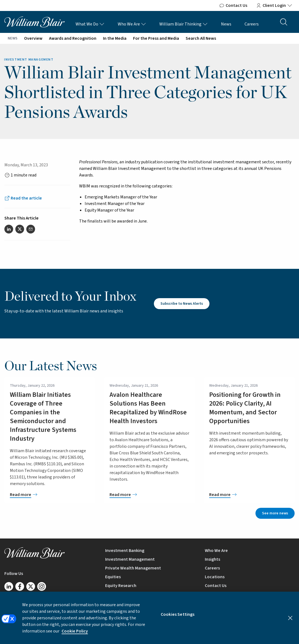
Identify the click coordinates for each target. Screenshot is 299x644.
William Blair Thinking (184, 24)
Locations (215, 577)
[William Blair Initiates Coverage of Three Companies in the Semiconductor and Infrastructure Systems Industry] (50, 495)
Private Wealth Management (133, 568)
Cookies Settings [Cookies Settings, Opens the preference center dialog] (178, 617)
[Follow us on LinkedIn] (9, 586)
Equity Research (121, 586)
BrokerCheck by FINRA (226, 594)
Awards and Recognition (73, 38)
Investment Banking (125, 551)
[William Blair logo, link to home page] (34, 22)
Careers (252, 24)
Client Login (274, 5)
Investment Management (130, 559)
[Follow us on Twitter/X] (31, 586)
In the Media (115, 38)
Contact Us (233, 5)
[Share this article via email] (31, 229)
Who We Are (132, 24)
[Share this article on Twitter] (20, 229)
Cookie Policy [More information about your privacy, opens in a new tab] (75, 634)
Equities (113, 577)
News (226, 24)
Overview (33, 38)
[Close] (290, 621)
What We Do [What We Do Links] (90, 24)
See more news (275, 513)
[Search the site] (284, 22)
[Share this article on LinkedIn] (9, 229)
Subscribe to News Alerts (182, 304)
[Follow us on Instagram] (42, 586)
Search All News (201, 38)
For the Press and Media (156, 38)
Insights (212, 559)
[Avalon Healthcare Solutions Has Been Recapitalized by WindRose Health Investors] (150, 495)
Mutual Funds (118, 594)
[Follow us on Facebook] (20, 586)
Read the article (26, 198)
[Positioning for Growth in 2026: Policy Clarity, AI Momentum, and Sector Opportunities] (249, 495)
